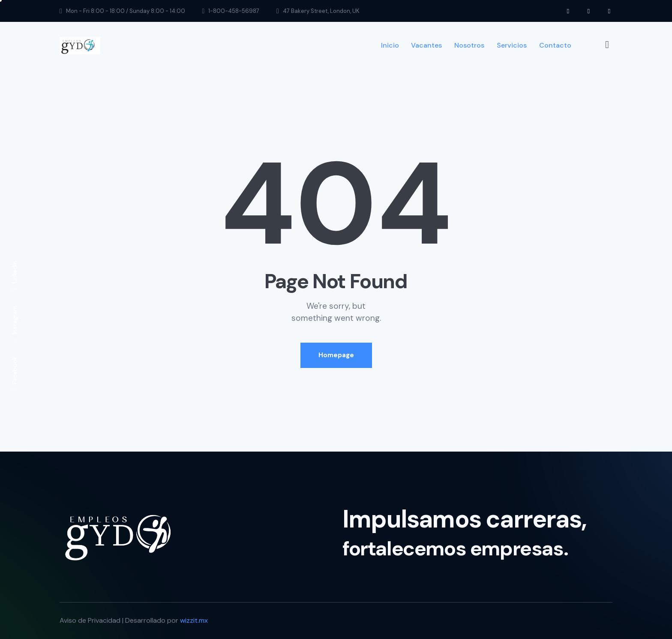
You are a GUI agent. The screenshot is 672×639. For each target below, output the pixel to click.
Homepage (336, 355)
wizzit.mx (194, 620)
